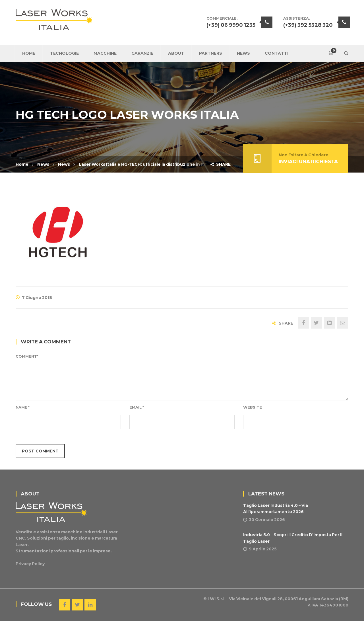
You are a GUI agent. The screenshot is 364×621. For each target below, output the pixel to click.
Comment (27, 356)
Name (23, 407)
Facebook (65, 605)
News (43, 164)
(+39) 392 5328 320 (308, 25)
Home (22, 164)
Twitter (77, 605)
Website (253, 407)
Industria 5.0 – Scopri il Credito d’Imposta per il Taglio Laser (293, 538)
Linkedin (90, 605)
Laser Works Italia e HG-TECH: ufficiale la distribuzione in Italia (145, 164)
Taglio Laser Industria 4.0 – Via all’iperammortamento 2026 (276, 509)
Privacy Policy (30, 564)
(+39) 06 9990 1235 (231, 25)
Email (137, 407)
